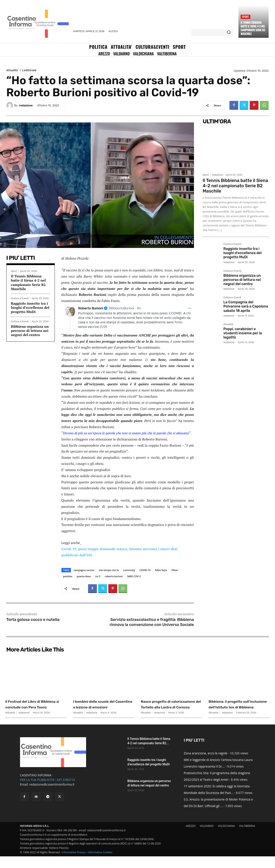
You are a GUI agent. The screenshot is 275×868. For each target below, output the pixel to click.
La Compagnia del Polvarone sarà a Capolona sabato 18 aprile (246, 306)
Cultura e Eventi (20, 298)
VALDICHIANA (226, 838)
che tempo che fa (109, 570)
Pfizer (175, 570)
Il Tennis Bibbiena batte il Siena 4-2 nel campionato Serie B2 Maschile (253, 28)
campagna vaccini (84, 570)
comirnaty (129, 570)
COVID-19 (145, 570)
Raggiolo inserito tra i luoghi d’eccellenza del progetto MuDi (30, 308)
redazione (26, 105)
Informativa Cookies (100, 864)
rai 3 (98, 576)
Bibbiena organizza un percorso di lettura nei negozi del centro (30, 331)
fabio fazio (161, 570)
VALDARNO (207, 838)
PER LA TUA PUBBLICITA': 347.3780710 (48, 791)
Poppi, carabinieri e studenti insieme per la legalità (243, 333)
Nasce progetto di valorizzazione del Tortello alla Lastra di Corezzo (171, 707)
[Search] (229, 33)
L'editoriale (29, 70)
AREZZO (191, 838)
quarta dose (84, 576)
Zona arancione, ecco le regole (206, 765)
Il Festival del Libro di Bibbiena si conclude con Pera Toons (34, 707)
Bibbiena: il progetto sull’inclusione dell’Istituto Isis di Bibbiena (232, 710)
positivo (68, 576)
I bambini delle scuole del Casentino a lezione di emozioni (102, 707)
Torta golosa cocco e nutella (33, 620)
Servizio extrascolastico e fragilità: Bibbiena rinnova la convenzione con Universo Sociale (152, 622)
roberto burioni (114, 576)
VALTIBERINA (247, 838)
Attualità (12, 70)
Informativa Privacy (74, 864)
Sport (245, 17)
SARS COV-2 (134, 576)
